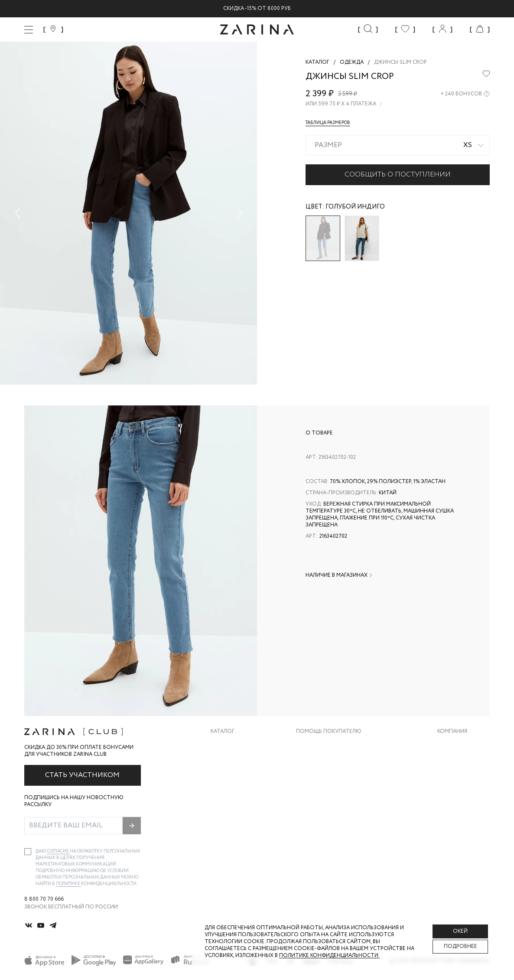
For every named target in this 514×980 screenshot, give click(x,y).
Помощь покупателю (329, 732)
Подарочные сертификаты (336, 814)
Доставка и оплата (325, 745)
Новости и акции (464, 797)
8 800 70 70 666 (44, 899)
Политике (68, 884)
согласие (58, 851)
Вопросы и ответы (324, 779)
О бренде (450, 745)
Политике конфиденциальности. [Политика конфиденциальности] (329, 955)
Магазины (452, 814)
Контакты (452, 779)
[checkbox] (28, 852)
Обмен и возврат (320, 762)
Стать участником (82, 775)
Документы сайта (323, 831)
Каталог (223, 732)
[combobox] (398, 145)
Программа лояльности (332, 797)
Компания (452, 732)
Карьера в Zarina (460, 762)
